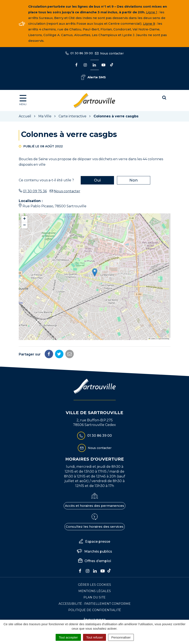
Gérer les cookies (94, 585)
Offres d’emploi (95, 561)
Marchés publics (94, 551)
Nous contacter (67, 191)
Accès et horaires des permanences (94, 506)
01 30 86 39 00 (94, 436)
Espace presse (95, 542)
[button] (95, 272)
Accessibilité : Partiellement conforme (95, 604)
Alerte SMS (93, 77)
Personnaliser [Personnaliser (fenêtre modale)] (121, 637)
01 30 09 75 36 (35, 191)
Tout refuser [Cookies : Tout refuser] (94, 637)
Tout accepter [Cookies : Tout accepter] (68, 637)
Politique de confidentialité (95, 610)
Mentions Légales (95, 591)
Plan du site (94, 597)
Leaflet (152, 339)
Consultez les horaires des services (95, 527)
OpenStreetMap (164, 339)
